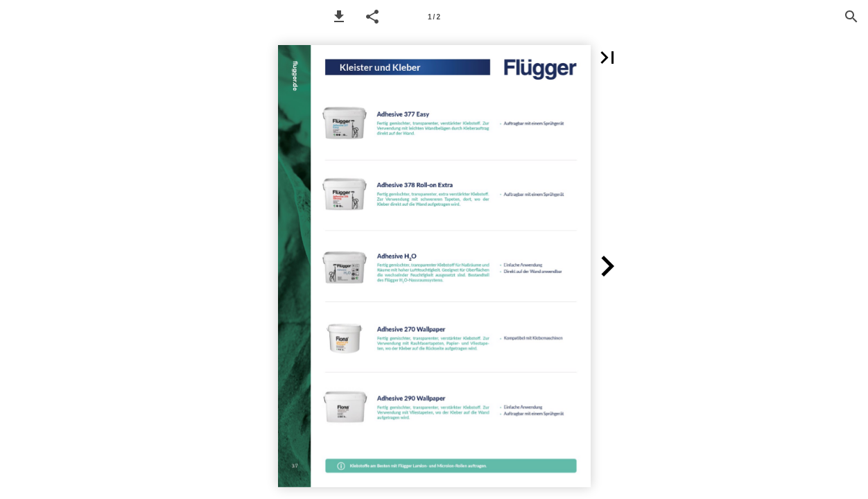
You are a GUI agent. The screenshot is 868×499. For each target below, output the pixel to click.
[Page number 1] (434, 17)
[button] (339, 17)
